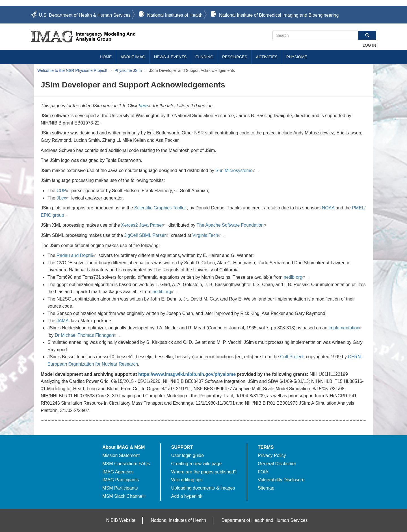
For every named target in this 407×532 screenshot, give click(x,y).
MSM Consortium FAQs (126, 464)
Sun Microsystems (236, 170)
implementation (346, 328)
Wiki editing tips (187, 480)
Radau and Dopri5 (77, 255)
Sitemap (266, 488)
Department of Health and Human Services (265, 520)
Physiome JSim (128, 70)
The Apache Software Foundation (232, 225)
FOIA (263, 472)
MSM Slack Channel (125, 496)
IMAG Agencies (118, 472)
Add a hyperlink (187, 496)
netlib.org (295, 277)
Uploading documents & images (203, 488)
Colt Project (292, 357)
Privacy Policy (272, 455)
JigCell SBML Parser (147, 235)
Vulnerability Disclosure (281, 480)
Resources (235, 57)
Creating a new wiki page (197, 464)
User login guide (188, 455)
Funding (204, 57)
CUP (63, 191)
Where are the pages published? (204, 472)
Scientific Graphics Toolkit (160, 208)
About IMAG (133, 57)
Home (106, 57)
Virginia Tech (207, 235)
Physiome (297, 57)
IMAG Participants (121, 480)
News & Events (170, 57)
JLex (63, 198)
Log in (369, 45)
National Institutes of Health (175, 15)
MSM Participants (120, 488)
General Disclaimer (277, 464)
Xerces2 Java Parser (144, 225)
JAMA (62, 321)
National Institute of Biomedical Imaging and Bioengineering (279, 15)
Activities (267, 57)
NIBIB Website (121, 520)
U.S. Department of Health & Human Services (85, 15)
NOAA (328, 208)
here (145, 106)
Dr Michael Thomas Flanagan (86, 335)
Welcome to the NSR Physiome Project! (72, 70)
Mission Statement (121, 455)
